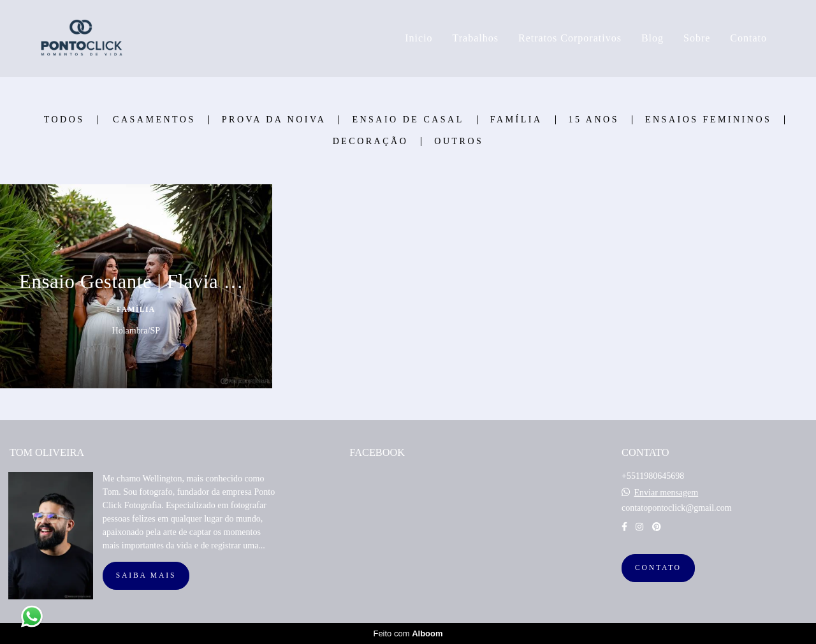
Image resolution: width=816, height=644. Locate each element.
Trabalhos (476, 38)
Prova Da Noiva (274, 120)
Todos (64, 120)
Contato (748, 38)
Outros (459, 142)
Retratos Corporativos (570, 38)
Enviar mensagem (666, 493)
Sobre (697, 38)
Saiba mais (146, 575)
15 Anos (594, 120)
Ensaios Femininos (708, 120)
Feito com (408, 633)
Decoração (371, 142)
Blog (652, 38)
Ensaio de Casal (408, 120)
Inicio (419, 38)
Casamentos (154, 120)
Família (516, 120)
